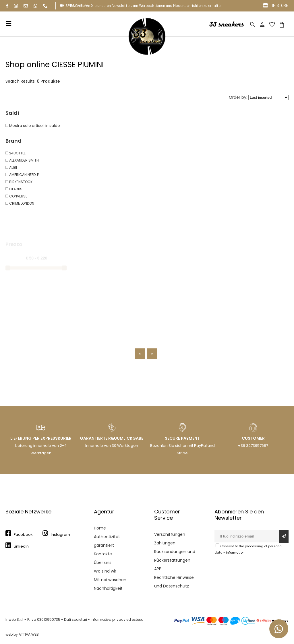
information (235, 552)
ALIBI (11, 167)
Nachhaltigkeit (108, 588)
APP (158, 569)
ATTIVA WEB (29, 634)
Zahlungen (165, 543)
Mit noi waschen (110, 580)
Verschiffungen (170, 534)
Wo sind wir (105, 571)
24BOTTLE (16, 153)
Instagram (60, 535)
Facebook (23, 535)
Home (100, 528)
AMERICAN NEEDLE (22, 175)
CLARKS (14, 189)
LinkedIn (21, 546)
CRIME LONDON (20, 203)
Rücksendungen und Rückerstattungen (175, 556)
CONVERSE (16, 196)
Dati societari (76, 619)
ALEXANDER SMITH (22, 160)
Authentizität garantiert (107, 541)
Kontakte (103, 554)
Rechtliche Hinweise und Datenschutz (174, 582)
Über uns (103, 562)
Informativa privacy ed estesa (117, 619)
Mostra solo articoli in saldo (33, 126)
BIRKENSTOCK (19, 182)
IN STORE (280, 5)
